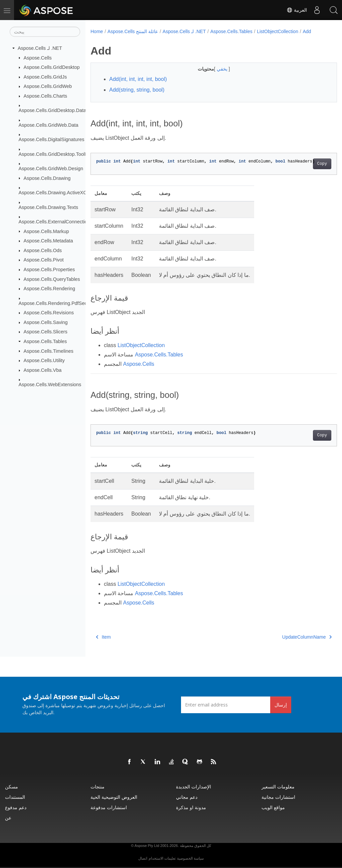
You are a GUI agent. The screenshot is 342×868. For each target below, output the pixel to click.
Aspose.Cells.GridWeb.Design (51, 169)
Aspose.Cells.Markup (46, 231)
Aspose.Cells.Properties (49, 269)
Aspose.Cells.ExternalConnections (56, 222)
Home (97, 31)
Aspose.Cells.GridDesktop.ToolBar (56, 154)
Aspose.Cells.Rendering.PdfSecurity (57, 303)
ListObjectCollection (278, 31)
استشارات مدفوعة (109, 807)
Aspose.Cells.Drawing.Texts (48, 207)
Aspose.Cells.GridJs (45, 77)
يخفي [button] (214, 69)
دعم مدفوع (16, 807)
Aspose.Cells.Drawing (47, 178)
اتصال (143, 858)
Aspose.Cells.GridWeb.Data (49, 125)
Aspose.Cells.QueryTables (52, 279)
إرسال (281, 705)
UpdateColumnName (290, 637)
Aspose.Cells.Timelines (49, 351)
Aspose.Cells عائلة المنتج (133, 31)
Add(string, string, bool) (137, 90)
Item (103, 637)
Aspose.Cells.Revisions (49, 313)
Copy (305, 164)
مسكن (12, 787)
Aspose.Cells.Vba (43, 370)
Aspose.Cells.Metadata (48, 241)
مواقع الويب (273, 807)
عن (8, 818)
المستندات (15, 797)
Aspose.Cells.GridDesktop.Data (52, 110)
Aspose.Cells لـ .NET (40, 48)
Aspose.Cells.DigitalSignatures (52, 139)
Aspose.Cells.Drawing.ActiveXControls (60, 193)
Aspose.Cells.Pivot (44, 260)
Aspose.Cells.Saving (46, 322)
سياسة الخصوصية (190, 858)
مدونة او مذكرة (191, 807)
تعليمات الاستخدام (162, 858)
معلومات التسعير (278, 787)
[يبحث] (45, 32)
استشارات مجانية (278, 797)
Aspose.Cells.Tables (45, 341)
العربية (297, 10)
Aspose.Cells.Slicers (46, 332)
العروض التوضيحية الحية (114, 797)
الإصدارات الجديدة (194, 787)
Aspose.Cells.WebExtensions (50, 385)
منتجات (98, 787)
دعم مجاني (187, 797)
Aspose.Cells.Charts (45, 96)
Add (307, 31)
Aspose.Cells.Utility (44, 360)
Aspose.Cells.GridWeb (48, 86)
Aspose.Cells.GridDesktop (52, 67)
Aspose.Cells (38, 58)
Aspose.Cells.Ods (43, 250)
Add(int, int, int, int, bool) (138, 79)
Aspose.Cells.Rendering (49, 289)
